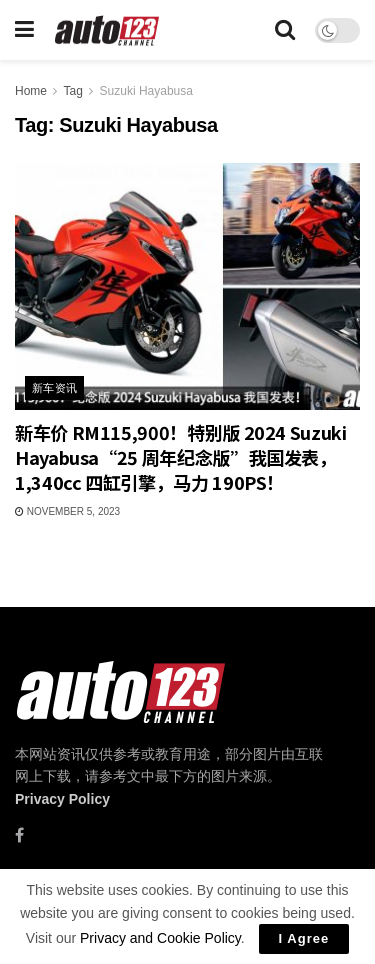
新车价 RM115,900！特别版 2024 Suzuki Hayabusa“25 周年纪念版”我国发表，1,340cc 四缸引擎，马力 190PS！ (181, 457)
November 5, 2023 (67, 511)
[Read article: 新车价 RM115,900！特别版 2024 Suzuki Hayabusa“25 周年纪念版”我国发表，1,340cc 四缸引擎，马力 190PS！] (187, 286)
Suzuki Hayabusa (146, 91)
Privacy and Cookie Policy (160, 938)
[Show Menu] (24, 30)
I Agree (304, 938)
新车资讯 (55, 388)
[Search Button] (285, 30)
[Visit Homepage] (107, 30)
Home (31, 91)
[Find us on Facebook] (19, 835)
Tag (72, 91)
